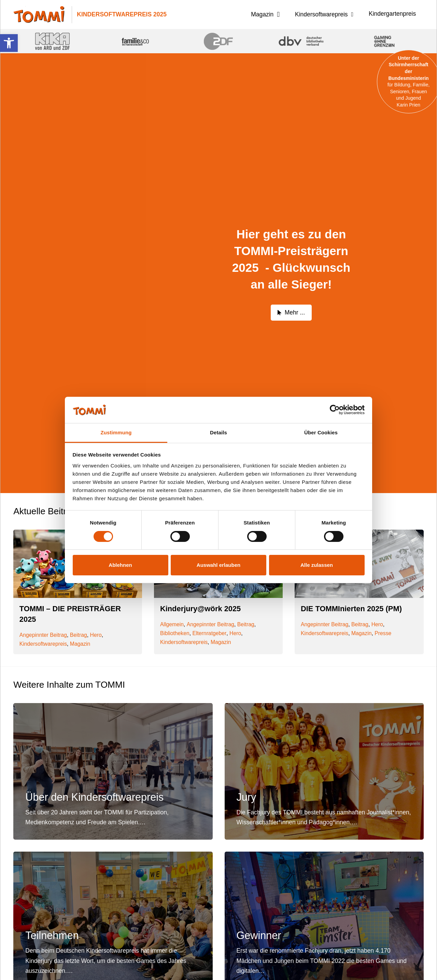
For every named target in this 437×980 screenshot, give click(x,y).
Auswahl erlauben (218, 565)
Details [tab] (218, 432)
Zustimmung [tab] (116, 432)
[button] (9, 43)
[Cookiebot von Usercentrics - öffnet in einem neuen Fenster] (335, 410)
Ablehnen (120, 565)
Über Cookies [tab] (321, 432)
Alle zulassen (317, 565)
